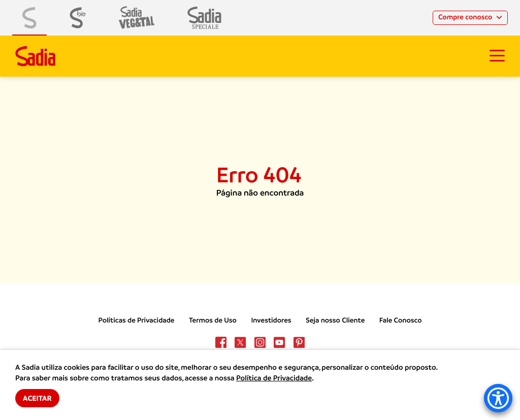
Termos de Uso (213, 320)
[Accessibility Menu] (498, 398)
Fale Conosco (401, 320)
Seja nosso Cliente (335, 320)
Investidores (271, 320)
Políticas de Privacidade (137, 320)
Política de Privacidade (274, 378)
